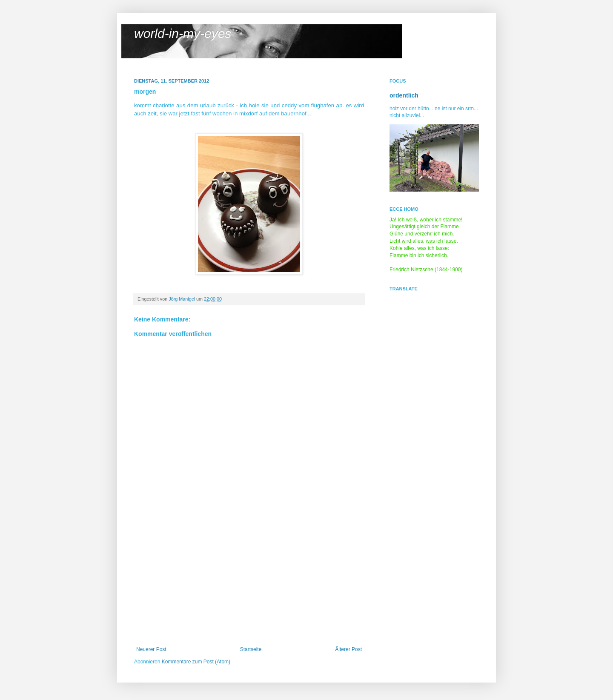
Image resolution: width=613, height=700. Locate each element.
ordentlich (404, 95)
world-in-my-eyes (183, 33)
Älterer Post (348, 649)
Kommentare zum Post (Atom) (196, 662)
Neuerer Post (151, 649)
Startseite (251, 649)
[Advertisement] (249, 582)
